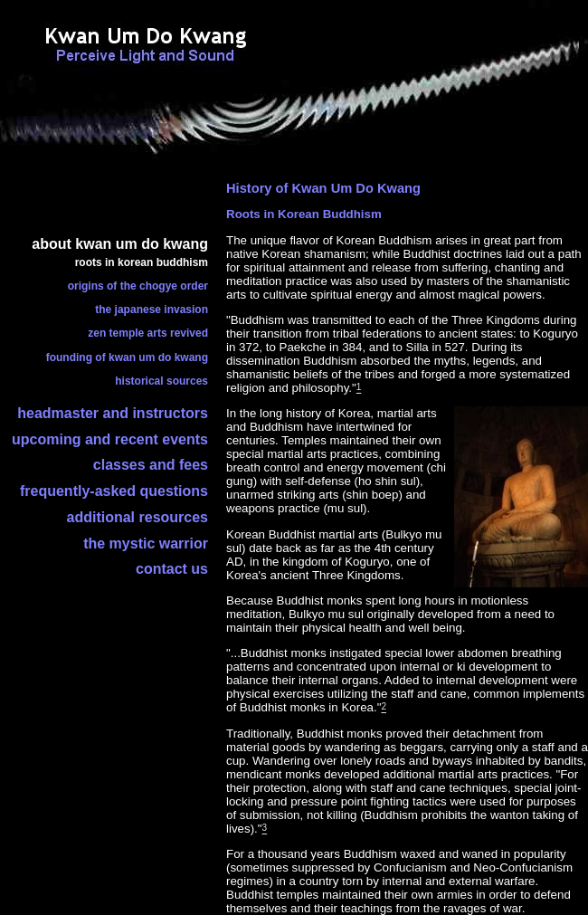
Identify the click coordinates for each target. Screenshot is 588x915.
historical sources (161, 381)
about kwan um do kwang (120, 244)
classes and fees (151, 465)
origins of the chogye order (138, 286)
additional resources (138, 517)
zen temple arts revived (148, 333)
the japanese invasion (152, 310)
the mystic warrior (146, 543)
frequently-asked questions (114, 491)
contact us (172, 569)
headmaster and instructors (113, 413)
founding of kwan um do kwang (127, 357)
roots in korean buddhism (142, 262)
